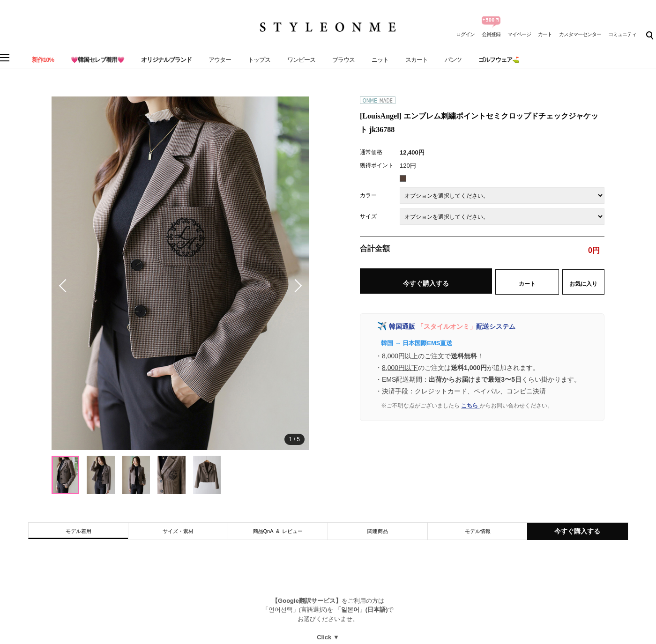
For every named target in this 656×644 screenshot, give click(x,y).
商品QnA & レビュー (278, 531)
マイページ (519, 34)
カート (545, 34)
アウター (220, 60)
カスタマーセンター (580, 34)
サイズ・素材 (178, 531)
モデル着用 (78, 531)
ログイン (465, 34)
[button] (295, 286)
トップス (259, 60)
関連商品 (378, 531)
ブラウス (343, 60)
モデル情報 (478, 531)
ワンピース (301, 60)
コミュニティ (622, 34)
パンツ (453, 60)
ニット (380, 60)
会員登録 (491, 34)
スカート (417, 60)
